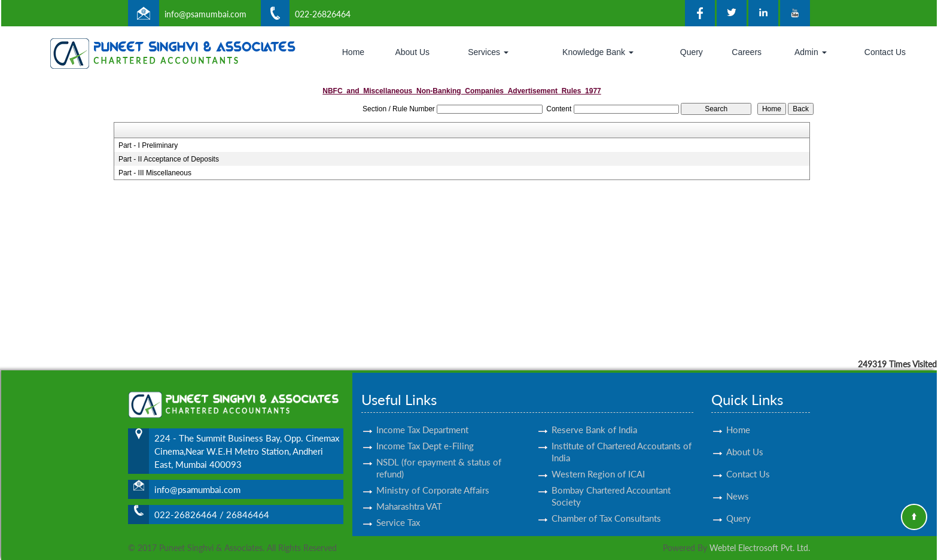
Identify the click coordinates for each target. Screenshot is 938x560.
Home (353, 52)
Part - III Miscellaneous (155, 173)
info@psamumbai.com (205, 14)
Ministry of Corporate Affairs (433, 479)
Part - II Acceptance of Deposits (169, 159)
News (738, 485)
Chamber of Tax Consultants (606, 507)
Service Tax (398, 512)
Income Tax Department (422, 419)
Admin (811, 52)
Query (692, 52)
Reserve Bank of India (594, 419)
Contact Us (885, 52)
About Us (412, 52)
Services (488, 52)
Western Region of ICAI (598, 463)
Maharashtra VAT (409, 495)
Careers (747, 52)
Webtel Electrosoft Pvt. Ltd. (760, 548)
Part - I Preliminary (148, 145)
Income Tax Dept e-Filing (425, 435)
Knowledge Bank (598, 52)
